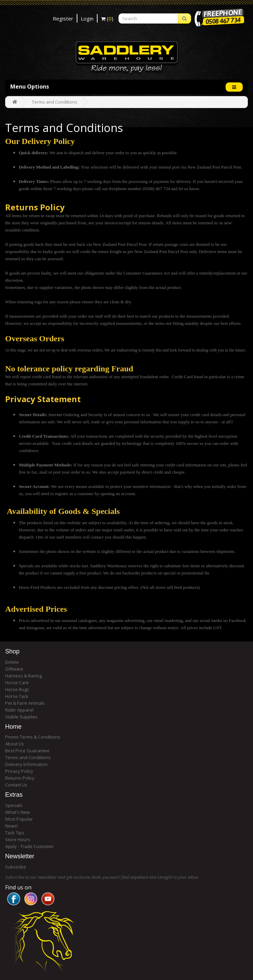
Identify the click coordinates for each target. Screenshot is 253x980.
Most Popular (19, 819)
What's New (17, 812)
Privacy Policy (19, 771)
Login (87, 18)
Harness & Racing (23, 676)
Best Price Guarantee (27, 751)
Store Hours (18, 839)
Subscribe (16, 867)
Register (63, 18)
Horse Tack (17, 696)
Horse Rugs (17, 689)
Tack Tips (15, 833)
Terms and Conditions (55, 102)
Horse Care (17, 683)
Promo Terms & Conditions (33, 737)
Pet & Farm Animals (25, 703)
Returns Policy (20, 778)
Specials (14, 805)
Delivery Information (26, 764)
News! (11, 826)
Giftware (14, 669)
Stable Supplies (21, 717)
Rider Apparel (19, 710)
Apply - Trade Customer (29, 846)
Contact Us (16, 785)
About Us (15, 744)
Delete (12, 662)
